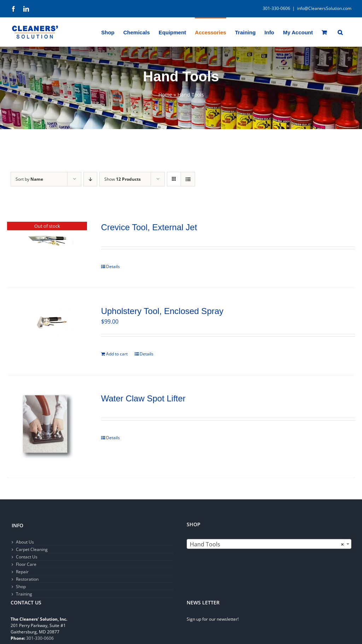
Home (165, 95)
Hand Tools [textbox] (267, 544)
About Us (25, 542)
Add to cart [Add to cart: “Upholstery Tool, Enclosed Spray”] (117, 354)
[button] (340, 32)
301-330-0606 (40, 638)
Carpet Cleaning (32, 549)
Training (24, 594)
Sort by (29, 179)
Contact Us (27, 557)
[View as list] (188, 179)
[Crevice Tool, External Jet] (47, 242)
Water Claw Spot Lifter (143, 398)
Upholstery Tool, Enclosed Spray (162, 311)
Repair (22, 572)
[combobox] (269, 544)
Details (113, 266)
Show (122, 179)
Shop (21, 587)
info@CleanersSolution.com (324, 8)
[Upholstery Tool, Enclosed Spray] (47, 323)
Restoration (27, 579)
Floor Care (26, 564)
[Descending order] (90, 179)
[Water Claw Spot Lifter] (47, 427)
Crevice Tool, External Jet (149, 227)
